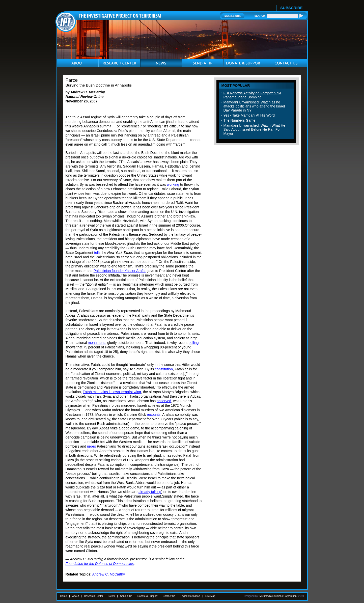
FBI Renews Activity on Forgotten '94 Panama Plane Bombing (252, 95)
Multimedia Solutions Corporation (278, 596)
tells (97, 253)
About (75, 596)
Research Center (94, 596)
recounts (154, 415)
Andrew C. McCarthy (109, 574)
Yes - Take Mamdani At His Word (249, 115)
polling (193, 343)
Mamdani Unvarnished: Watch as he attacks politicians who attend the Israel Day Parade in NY (254, 106)
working (173, 184)
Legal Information (190, 596)
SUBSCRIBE (291, 8)
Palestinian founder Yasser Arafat (120, 271)
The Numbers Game (240, 120)
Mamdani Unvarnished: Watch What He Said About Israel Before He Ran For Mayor (254, 129)
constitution (164, 369)
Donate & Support (148, 596)
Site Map (210, 596)
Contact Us (169, 596)
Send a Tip (126, 596)
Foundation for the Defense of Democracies (100, 564)
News (112, 596)
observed (164, 401)
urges (91, 446)
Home (64, 596)
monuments (97, 343)
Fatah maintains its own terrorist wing (112, 392)
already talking (150, 492)
